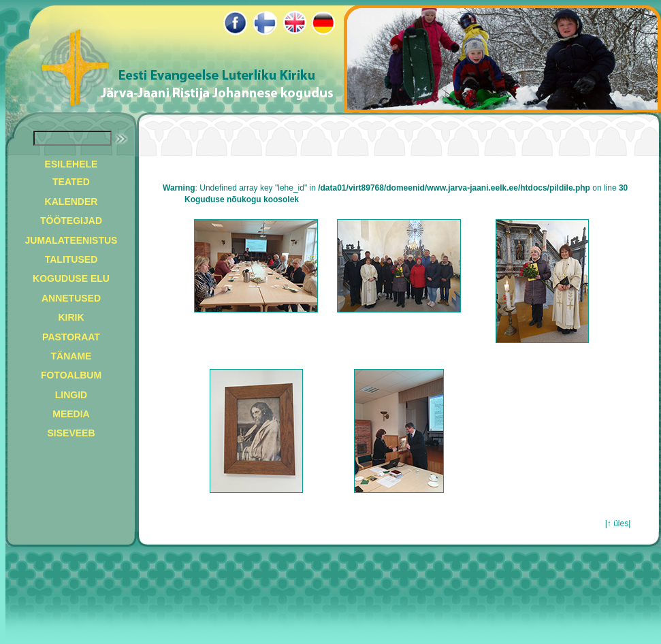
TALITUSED (71, 259)
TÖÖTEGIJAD (71, 221)
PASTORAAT (71, 337)
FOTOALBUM (71, 375)
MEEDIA (71, 414)
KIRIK (71, 317)
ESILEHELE (71, 164)
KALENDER (71, 202)
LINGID (71, 395)
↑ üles (618, 524)
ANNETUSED (71, 298)
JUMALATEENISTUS (71, 240)
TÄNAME (71, 356)
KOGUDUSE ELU (71, 278)
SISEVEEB (71, 433)
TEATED (71, 182)
